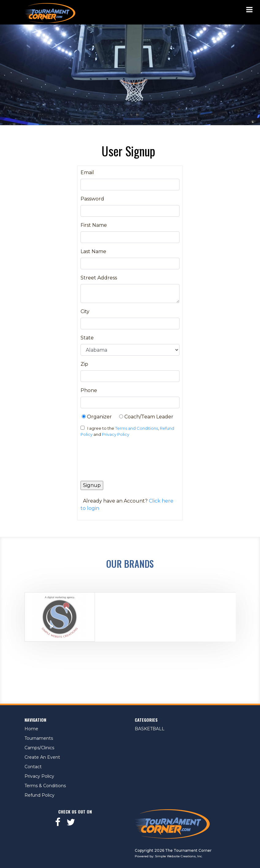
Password (92, 199)
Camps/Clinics (39, 748)
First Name (94, 225)
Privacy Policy (116, 434)
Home (31, 729)
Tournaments (39, 738)
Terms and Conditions (137, 428)
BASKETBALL (150, 729)
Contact (33, 767)
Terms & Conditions (45, 786)
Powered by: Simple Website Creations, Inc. (169, 856)
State (87, 338)
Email (87, 172)
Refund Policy (40, 795)
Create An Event (42, 757)
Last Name (93, 251)
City (85, 311)
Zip (84, 364)
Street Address (99, 278)
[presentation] (127, 462)
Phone (89, 390)
